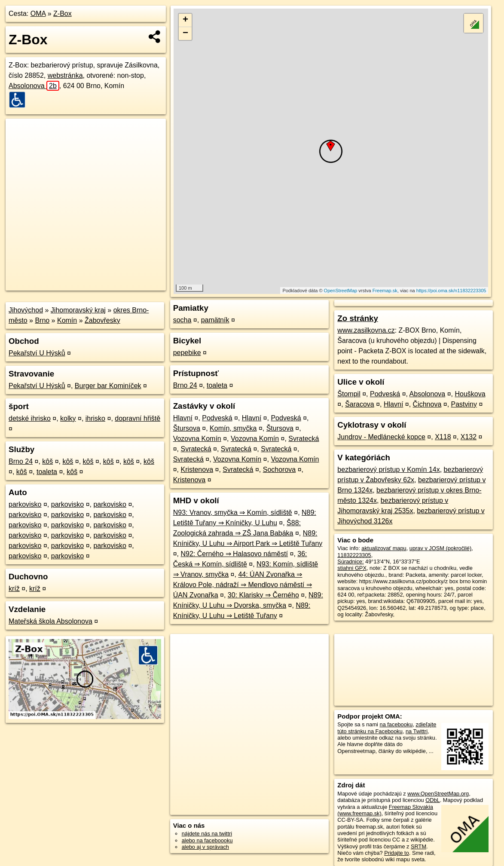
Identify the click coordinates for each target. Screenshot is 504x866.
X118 (443, 437)
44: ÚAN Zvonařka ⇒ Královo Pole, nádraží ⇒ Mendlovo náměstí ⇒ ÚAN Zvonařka (243, 585)
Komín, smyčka (233, 428)
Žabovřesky (102, 320)
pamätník (215, 320)
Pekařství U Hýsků (37, 353)
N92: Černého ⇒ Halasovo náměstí (234, 554)
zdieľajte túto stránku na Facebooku (387, 728)
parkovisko (25, 504)
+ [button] (185, 20)
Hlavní (183, 418)
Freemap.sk (385, 291)
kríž (14, 589)
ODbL (432, 800)
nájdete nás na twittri (207, 834)
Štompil (349, 394)
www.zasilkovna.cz (366, 330)
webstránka (65, 75)
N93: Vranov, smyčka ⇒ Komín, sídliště (233, 513)
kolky (68, 418)
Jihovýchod (26, 310)
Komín (67, 320)
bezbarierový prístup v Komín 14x (388, 470)
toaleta (47, 472)
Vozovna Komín (197, 439)
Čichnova (427, 404)
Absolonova (34, 86)
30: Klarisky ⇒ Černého (263, 595)
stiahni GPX (352, 568)
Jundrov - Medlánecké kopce (381, 437)
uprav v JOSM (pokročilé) (440, 548)
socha (182, 320)
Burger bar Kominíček (108, 386)
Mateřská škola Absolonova (50, 621)
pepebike (187, 353)
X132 (469, 437)
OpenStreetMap (341, 291)
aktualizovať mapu (384, 548)
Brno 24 (21, 461)
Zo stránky (358, 318)
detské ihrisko (30, 418)
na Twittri (417, 731)
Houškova (470, 394)
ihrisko (95, 418)
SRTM (418, 846)
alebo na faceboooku (207, 840)
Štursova (187, 428)
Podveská (217, 418)
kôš (47, 461)
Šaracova (360, 404)
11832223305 (354, 555)
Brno (42, 320)
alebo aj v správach (205, 847)
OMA (38, 14)
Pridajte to (397, 853)
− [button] (185, 34)
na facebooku (396, 724)
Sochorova (279, 470)
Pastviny (464, 404)
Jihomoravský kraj (78, 310)
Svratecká (304, 439)
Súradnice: (350, 562)
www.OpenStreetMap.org (438, 794)
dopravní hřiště (137, 418)
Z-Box (63, 14)
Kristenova (197, 470)
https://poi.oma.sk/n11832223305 (451, 291)
